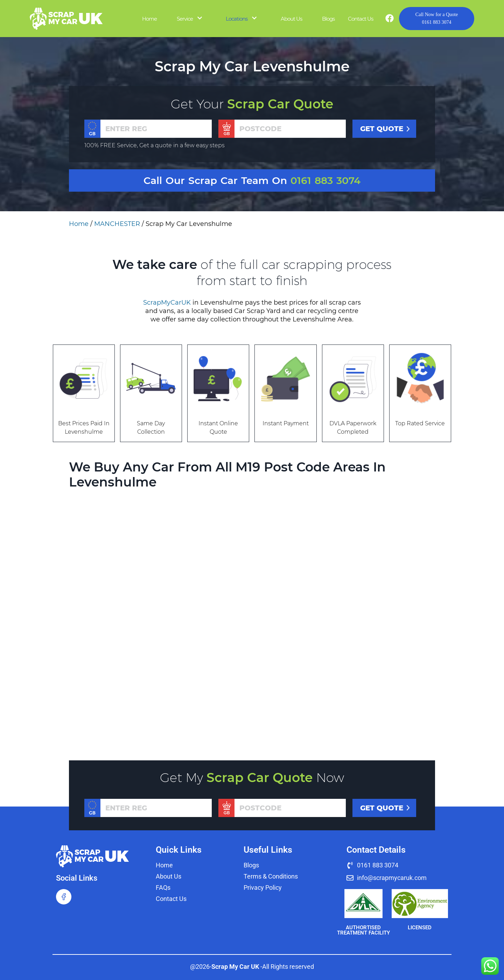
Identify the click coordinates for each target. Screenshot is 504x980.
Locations (237, 19)
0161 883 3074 (437, 18)
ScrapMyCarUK (167, 303)
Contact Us (360, 19)
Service (185, 19)
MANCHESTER (117, 224)
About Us (291, 19)
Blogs (328, 19)
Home (149, 19)
